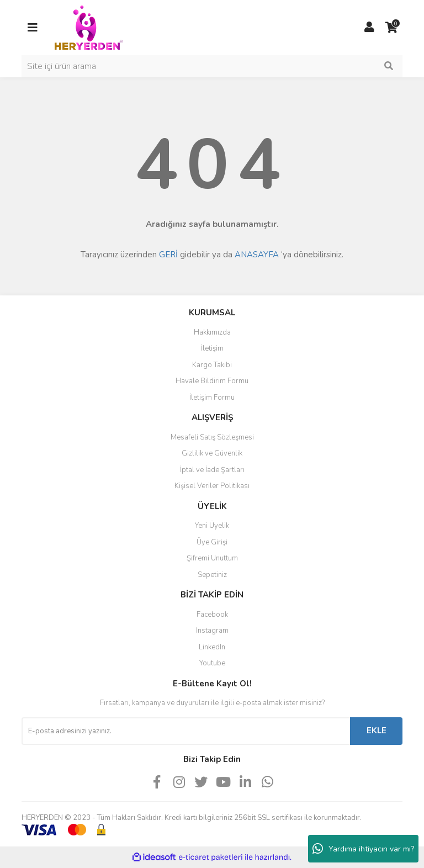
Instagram (212, 631)
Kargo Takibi (212, 365)
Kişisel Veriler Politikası (212, 486)
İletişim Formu (212, 398)
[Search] (212, 66)
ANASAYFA (257, 255)
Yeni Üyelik (212, 526)
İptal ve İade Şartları (212, 470)
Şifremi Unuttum (212, 558)
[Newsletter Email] (186, 731)
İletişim (212, 348)
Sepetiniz (212, 575)
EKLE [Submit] (377, 731)
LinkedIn (212, 647)
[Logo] (89, 27)
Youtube (212, 663)
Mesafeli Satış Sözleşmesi (212, 437)
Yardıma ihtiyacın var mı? (363, 849)
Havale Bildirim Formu (212, 381)
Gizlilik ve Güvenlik (212, 453)
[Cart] (391, 28)
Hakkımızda (212, 332)
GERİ (168, 255)
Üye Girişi (212, 542)
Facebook (212, 615)
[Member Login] (369, 28)
